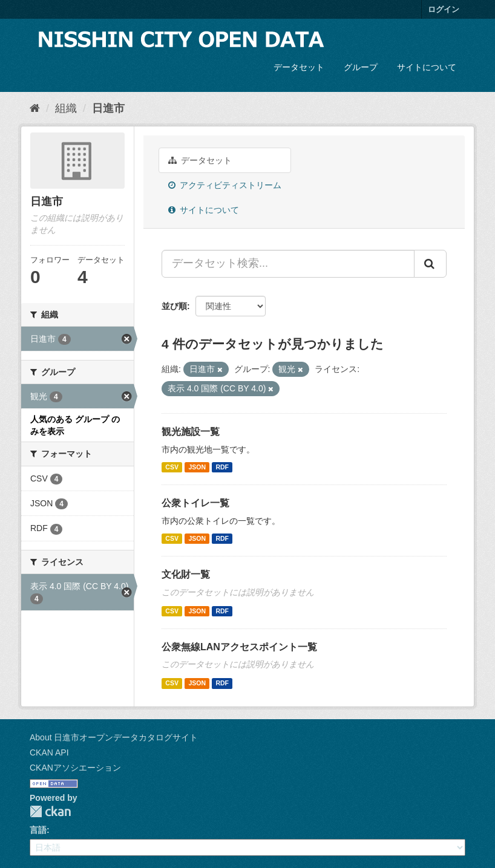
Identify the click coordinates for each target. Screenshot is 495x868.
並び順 (174, 306)
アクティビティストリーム (225, 185)
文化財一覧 (186, 574)
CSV (172, 467)
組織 (66, 108)
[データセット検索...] (288, 264)
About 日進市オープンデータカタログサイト (114, 737)
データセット (299, 67)
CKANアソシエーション (75, 768)
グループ (361, 67)
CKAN (50, 811)
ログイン (444, 9)
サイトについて (427, 67)
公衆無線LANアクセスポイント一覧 (239, 647)
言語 (38, 830)
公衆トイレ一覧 (195, 503)
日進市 (108, 108)
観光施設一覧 (191, 432)
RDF (222, 467)
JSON (197, 467)
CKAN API (49, 752)
